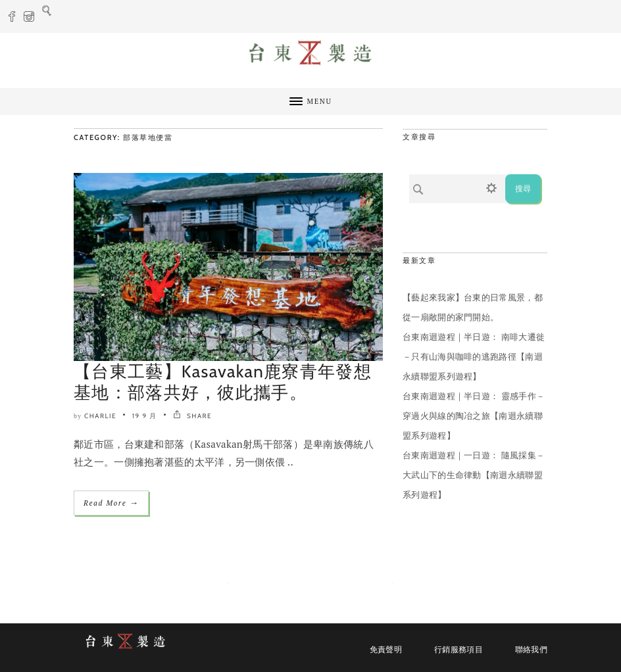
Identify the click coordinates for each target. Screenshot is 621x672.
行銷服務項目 (459, 649)
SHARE (192, 416)
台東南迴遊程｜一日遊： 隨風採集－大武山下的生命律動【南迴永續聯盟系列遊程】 (474, 475)
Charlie (100, 416)
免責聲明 (386, 649)
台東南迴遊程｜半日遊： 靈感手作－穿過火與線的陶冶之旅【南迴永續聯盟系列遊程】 (474, 416)
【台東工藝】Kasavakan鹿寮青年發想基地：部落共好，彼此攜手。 (223, 382)
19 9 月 (145, 416)
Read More (111, 503)
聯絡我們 (531, 649)
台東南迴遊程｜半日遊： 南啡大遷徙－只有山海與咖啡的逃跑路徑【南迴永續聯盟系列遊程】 (474, 356)
